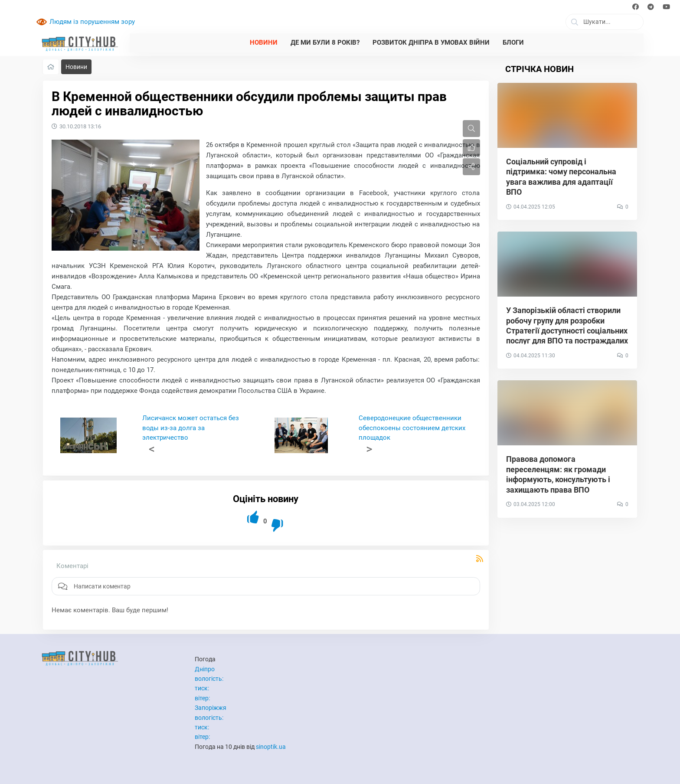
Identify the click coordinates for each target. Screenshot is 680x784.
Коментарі (72, 566)
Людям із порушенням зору (92, 22)
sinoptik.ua (271, 747)
